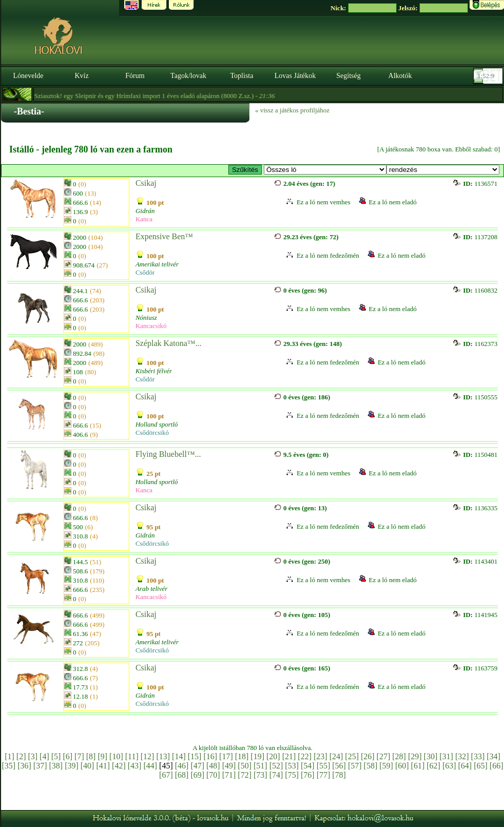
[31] (446, 756)
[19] (257, 756)
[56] (339, 766)
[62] (433, 766)
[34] (493, 756)
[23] (321, 756)
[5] (56, 756)
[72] (245, 775)
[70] (213, 775)
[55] (324, 766)
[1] (9, 756)
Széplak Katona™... (169, 343)
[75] (292, 775)
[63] (449, 766)
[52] (276, 766)
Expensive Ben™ (164, 236)
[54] (308, 766)
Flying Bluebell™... (168, 454)
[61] (418, 766)
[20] (273, 756)
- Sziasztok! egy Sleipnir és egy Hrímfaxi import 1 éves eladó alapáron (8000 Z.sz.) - (153, 96)
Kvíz (81, 76)
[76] (308, 775)
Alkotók (400, 76)
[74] (276, 775)
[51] (260, 766)
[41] (103, 766)
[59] (386, 766)
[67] (166, 775)
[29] (415, 756)
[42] (119, 766)
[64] (465, 766)
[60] (402, 766)
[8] (91, 756)
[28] (399, 756)
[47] (197, 766)
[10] (116, 756)
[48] (213, 766)
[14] (179, 756)
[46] (182, 766)
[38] (56, 766)
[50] (245, 766)
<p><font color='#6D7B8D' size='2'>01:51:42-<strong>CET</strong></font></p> (489, 76)
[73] (260, 775)
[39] (72, 766)
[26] (368, 756)
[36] (24, 766)
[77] (324, 775)
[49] (229, 766)
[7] (79, 756)
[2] (21, 756)
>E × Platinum (325, 170)
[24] (336, 756)
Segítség (348, 76)
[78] (339, 775)
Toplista (242, 76)
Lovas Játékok (295, 76)
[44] (150, 766)
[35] (9, 766)
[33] (478, 756)
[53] (292, 766)
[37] (40, 766)
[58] (371, 766)
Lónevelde (28, 76)
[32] (462, 756)
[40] (88, 766)
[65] (481, 766)
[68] (182, 775)
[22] (305, 756)
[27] (384, 756)
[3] (33, 756)
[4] (44, 756)
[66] (497, 766)
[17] (226, 756)
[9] (102, 756)
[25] (352, 756)
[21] (289, 756)
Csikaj (146, 183)
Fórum (135, 76)
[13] (163, 756)
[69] (197, 775)
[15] (195, 756)
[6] (67, 756)
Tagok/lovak (188, 76)
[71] (229, 775)
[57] (355, 766)
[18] (242, 756)
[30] (431, 756)
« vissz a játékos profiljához (292, 110)
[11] (132, 756)
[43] (135, 766)
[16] (210, 756)
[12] (148, 756)
